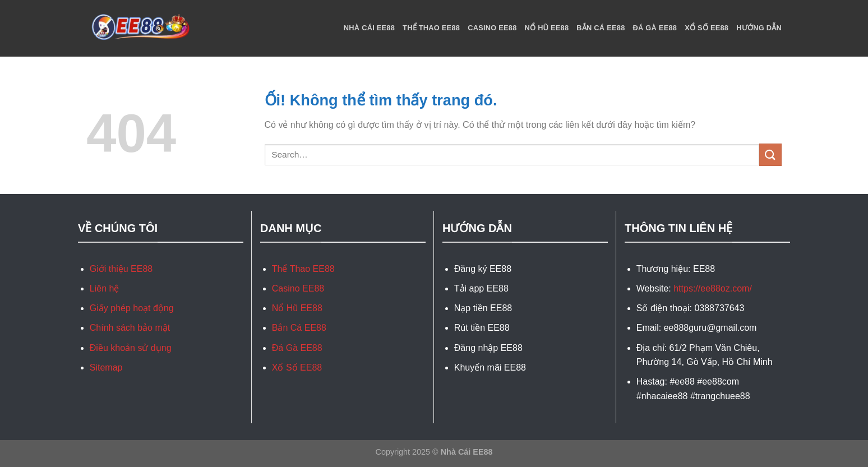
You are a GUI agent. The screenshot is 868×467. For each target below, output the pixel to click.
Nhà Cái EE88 (369, 28)
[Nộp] (770, 154)
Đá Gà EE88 (655, 28)
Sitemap (106, 367)
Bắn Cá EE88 (601, 28)
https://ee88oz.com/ (713, 288)
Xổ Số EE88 (707, 28)
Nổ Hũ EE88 (547, 28)
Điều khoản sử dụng (131, 348)
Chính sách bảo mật (130, 328)
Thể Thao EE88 (431, 28)
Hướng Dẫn (759, 28)
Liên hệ (105, 288)
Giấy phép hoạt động (132, 308)
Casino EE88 (492, 28)
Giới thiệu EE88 (121, 269)
